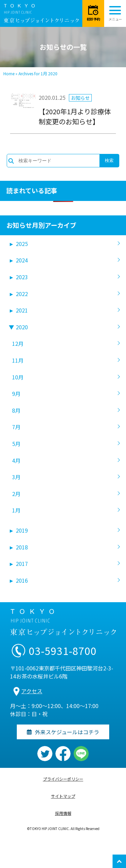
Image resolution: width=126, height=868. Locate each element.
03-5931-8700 (63, 651)
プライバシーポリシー (63, 779)
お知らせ (80, 98)
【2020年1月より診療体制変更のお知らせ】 (75, 116)
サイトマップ (63, 796)
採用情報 (63, 813)
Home (9, 73)
